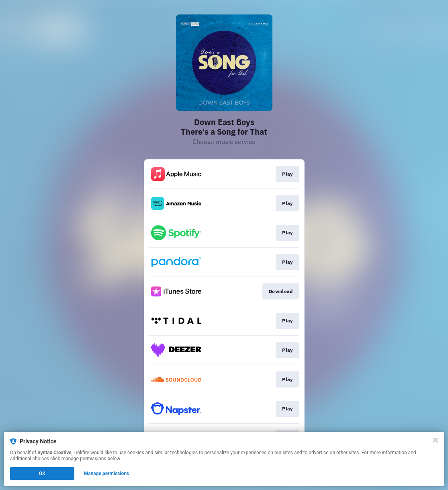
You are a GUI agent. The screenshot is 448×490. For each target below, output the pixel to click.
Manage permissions (107, 474)
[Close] (436, 440)
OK (42, 474)
